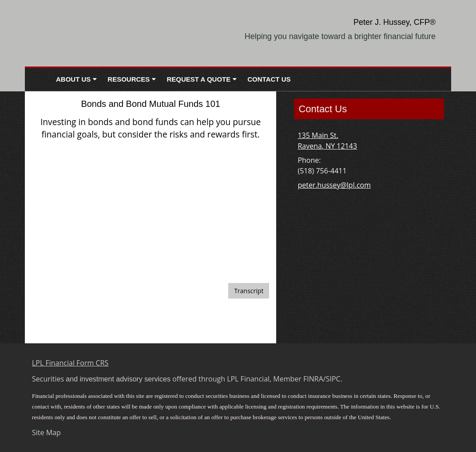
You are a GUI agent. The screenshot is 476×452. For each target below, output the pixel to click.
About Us (73, 79)
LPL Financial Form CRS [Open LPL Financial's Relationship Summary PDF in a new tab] (70, 363)
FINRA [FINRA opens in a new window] (313, 379)
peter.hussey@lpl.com (334, 185)
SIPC (333, 379)
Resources (129, 79)
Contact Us (269, 79)
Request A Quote (198, 79)
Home (38, 80)
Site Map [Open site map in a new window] (46, 432)
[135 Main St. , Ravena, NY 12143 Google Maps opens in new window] (327, 141)
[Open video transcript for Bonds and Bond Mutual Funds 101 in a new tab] (249, 291)
